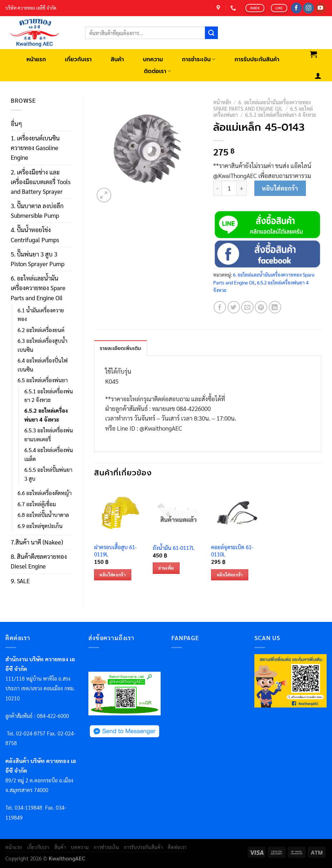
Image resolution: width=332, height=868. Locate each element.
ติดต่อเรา (157, 71)
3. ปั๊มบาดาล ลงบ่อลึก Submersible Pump (37, 210)
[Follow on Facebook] (296, 8)
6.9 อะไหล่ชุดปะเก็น (40, 526)
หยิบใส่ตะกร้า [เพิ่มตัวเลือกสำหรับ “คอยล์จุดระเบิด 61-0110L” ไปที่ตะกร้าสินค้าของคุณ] (230, 575)
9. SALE (20, 581)
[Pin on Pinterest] (261, 307)
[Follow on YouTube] (321, 8)
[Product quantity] (229, 188)
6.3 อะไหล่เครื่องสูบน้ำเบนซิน (42, 345)
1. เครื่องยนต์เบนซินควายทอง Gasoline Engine (35, 148)
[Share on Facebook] (220, 307)
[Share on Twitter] (234, 307)
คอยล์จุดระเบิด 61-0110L (232, 551)
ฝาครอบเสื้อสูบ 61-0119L (115, 551)
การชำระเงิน (199, 59)
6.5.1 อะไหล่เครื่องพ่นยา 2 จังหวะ (49, 395)
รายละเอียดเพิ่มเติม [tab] (121, 348)
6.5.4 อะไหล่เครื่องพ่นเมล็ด (49, 454)
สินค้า (117, 59)
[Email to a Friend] (247, 307)
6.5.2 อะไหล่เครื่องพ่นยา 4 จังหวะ (46, 415)
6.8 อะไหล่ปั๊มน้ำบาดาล (43, 515)
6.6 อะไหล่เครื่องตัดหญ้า (45, 493)
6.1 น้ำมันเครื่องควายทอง (41, 315)
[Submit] (211, 33)
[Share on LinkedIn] (275, 307)
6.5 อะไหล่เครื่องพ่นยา (43, 380)
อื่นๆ (16, 124)
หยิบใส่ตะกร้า (280, 188)
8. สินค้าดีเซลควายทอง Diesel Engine (39, 561)
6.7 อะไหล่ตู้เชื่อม (37, 504)
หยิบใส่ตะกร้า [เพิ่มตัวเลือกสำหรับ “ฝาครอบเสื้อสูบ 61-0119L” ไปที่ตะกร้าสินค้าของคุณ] (113, 575)
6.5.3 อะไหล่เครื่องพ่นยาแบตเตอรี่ (49, 435)
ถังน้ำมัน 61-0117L (174, 548)
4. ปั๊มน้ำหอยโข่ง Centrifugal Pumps (35, 234)
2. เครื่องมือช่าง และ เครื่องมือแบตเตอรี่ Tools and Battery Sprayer (41, 182)
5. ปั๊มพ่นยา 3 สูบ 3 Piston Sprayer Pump (38, 259)
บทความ (153, 59)
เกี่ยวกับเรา (78, 59)
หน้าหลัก (222, 102)
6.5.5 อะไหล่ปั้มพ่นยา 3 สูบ (48, 474)
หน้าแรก (36, 59)
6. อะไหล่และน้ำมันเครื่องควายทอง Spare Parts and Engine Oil (38, 288)
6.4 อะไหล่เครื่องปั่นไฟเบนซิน (43, 365)
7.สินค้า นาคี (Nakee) (37, 542)
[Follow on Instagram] (309, 8)
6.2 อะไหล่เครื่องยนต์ (41, 330)
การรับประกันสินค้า (257, 59)
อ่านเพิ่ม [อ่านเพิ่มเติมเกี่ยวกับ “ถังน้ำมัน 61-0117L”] (166, 568)
